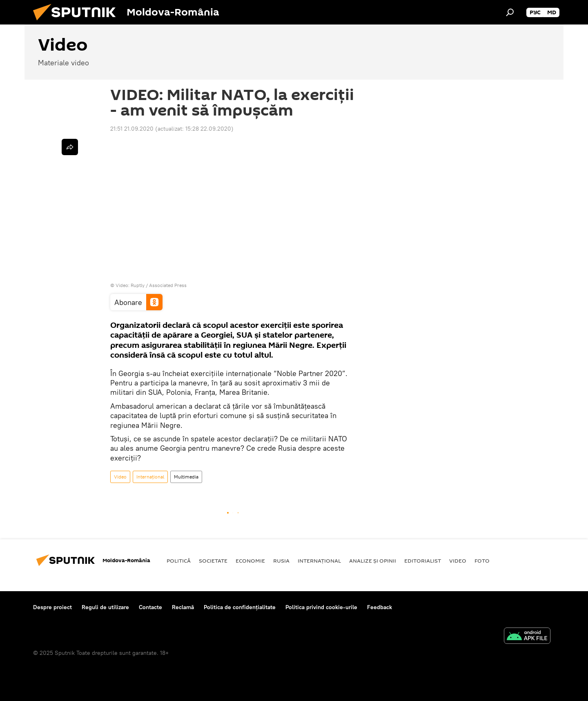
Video (120, 477)
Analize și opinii (373, 561)
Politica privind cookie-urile (321, 607)
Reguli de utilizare (105, 607)
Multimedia (186, 477)
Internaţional (150, 477)
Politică (179, 561)
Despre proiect (52, 607)
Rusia (281, 561)
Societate (213, 561)
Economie (250, 561)
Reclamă (183, 607)
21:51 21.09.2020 (132, 129)
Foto (482, 561)
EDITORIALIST (423, 561)
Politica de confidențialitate (240, 607)
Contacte (150, 607)
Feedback (380, 607)
